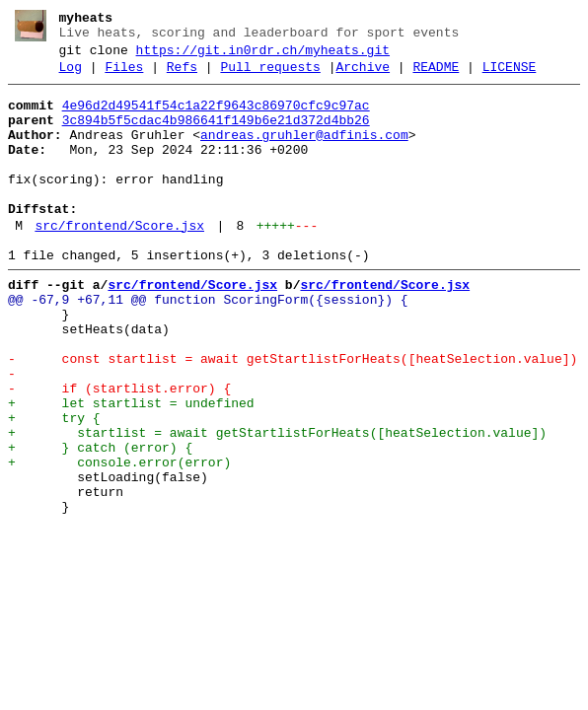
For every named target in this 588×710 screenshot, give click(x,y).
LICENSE (510, 76)
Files (124, 76)
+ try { (54, 486)
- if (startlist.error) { (119, 451)
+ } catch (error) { (100, 522)
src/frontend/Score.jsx (119, 261)
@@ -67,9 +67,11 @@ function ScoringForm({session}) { (208, 344)
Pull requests (270, 76)
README (436, 76)
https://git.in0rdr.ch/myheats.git (263, 56)
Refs (182, 76)
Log (71, 76)
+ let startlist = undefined (131, 468)
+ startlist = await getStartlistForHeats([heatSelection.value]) (277, 504)
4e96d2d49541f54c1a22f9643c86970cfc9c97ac (216, 117)
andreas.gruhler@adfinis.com (304, 153)
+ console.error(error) (119, 539)
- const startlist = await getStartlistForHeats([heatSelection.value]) (293, 415)
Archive (363, 76)
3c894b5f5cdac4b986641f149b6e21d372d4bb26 (216, 135)
